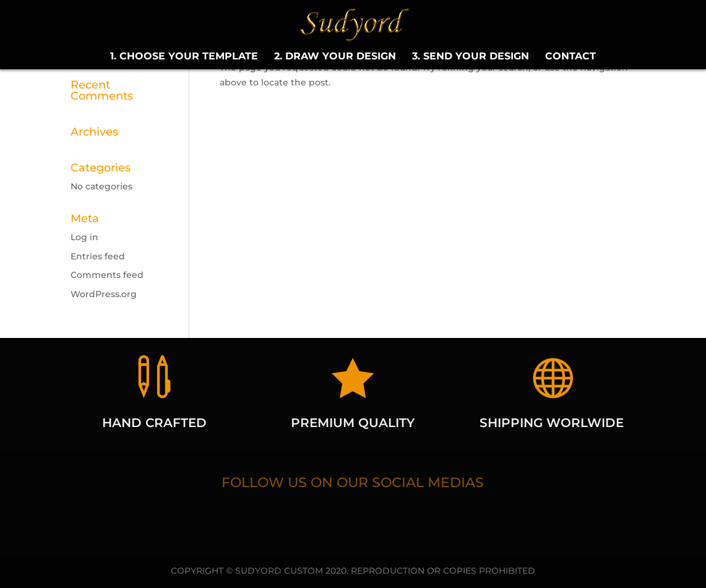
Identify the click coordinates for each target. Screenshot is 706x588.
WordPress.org (104, 294)
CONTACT (570, 57)
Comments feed (107, 275)
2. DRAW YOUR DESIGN (335, 57)
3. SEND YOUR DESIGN (471, 57)
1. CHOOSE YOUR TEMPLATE (184, 57)
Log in (84, 237)
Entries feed (98, 256)
